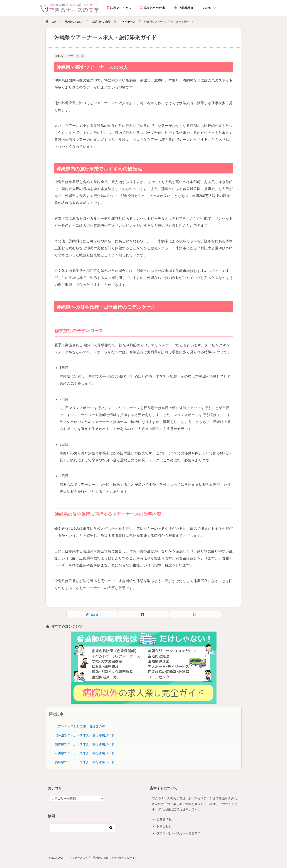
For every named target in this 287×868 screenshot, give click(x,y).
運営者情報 (164, 819)
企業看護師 (184, 8)
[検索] (83, 828)
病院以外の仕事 (153, 8)
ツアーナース (76, 56)
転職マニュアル (119, 8)
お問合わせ (164, 826)
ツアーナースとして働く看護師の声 (80, 726)
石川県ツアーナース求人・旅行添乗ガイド (85, 753)
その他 (207, 8)
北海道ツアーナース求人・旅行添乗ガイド (85, 735)
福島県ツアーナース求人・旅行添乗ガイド (85, 762)
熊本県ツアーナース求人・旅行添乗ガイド (85, 744)
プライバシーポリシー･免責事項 (179, 833)
